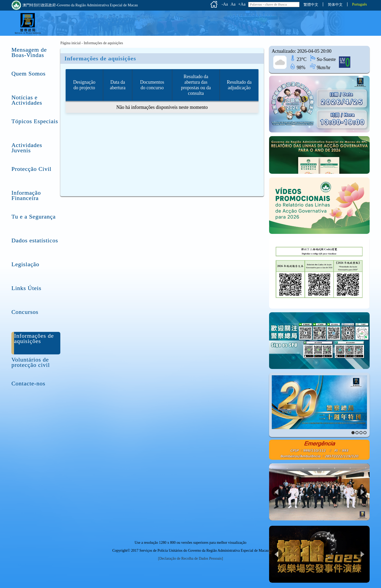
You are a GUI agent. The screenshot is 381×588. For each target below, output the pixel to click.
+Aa (242, 4)
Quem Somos (28, 73)
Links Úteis (26, 288)
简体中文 (335, 5)
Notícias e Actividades (27, 97)
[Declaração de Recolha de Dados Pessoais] (190, 558)
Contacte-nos (28, 383)
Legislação (25, 264)
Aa (233, 4)
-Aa (225, 4)
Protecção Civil (31, 169)
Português (360, 4)
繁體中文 (311, 5)
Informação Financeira (26, 192)
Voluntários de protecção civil (31, 359)
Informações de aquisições (34, 335)
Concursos (25, 312)
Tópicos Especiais (35, 121)
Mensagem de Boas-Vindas (29, 49)
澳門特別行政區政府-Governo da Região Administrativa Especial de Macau (74, 5)
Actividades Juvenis (27, 145)
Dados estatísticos (35, 240)
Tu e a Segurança (33, 216)
